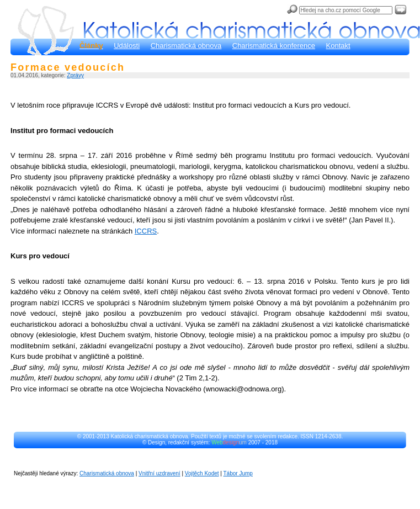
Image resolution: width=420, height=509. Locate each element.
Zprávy (75, 75)
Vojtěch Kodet (202, 473)
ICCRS (146, 231)
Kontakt (338, 46)
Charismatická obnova (186, 46)
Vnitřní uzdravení (160, 473)
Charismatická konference (274, 46)
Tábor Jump (238, 473)
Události (127, 46)
